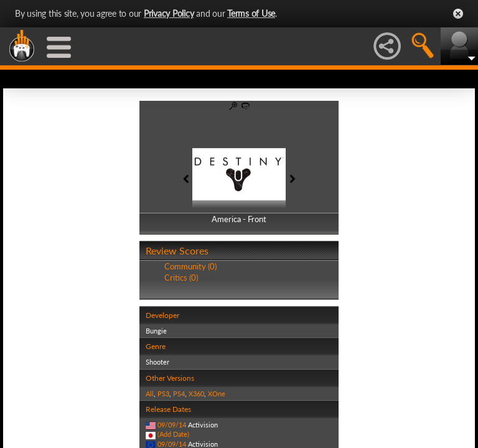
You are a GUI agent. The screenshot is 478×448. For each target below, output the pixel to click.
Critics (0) (181, 278)
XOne (217, 394)
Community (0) (190, 266)
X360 (196, 394)
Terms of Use (251, 13)
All (150, 394)
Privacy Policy (169, 13)
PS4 (179, 394)
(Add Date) (173, 434)
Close (458, 14)
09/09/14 (172, 425)
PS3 (163, 394)
